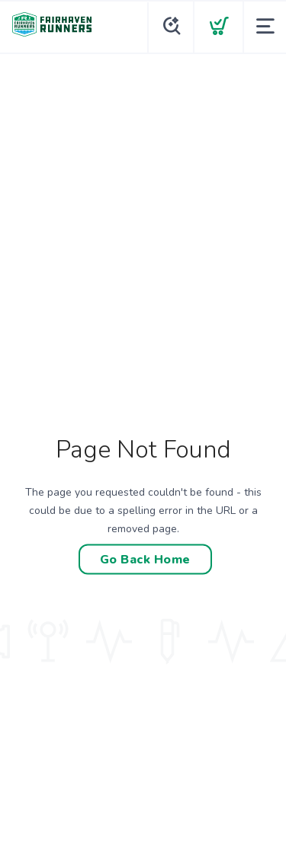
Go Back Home (145, 560)
